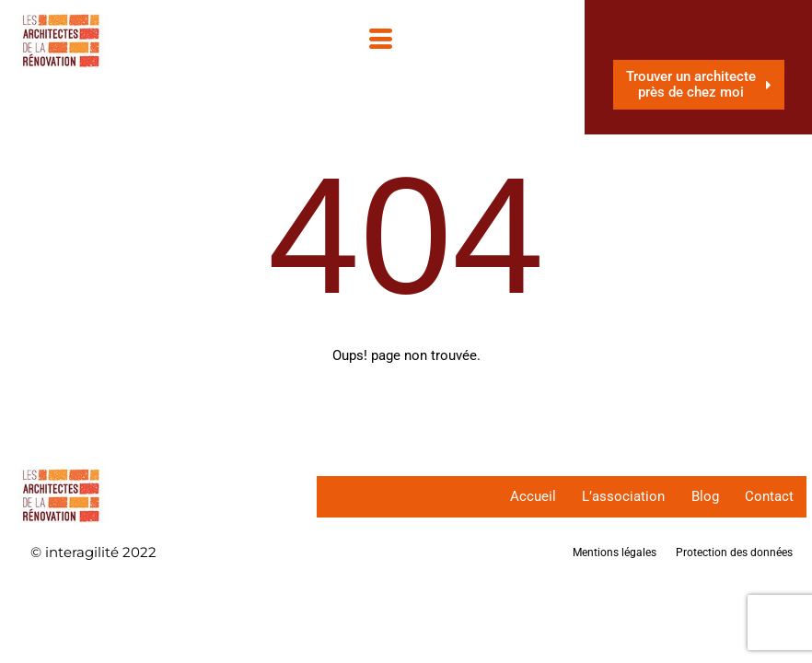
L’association (620, 496)
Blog (702, 496)
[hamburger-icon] (386, 44)
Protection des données (734, 552)
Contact (768, 496)
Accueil (528, 496)
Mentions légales (615, 552)
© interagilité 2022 (93, 552)
